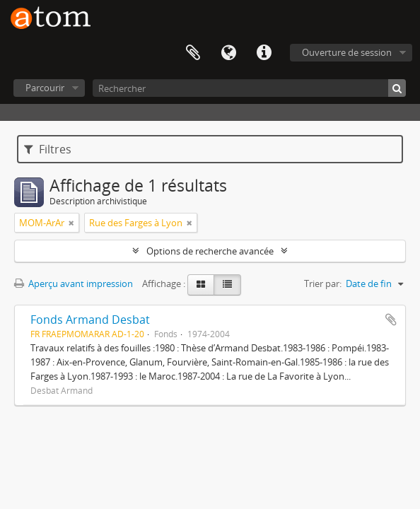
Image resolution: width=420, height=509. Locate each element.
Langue (228, 53)
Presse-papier (193, 53)
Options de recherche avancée (210, 251)
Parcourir (45, 88)
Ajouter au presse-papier (391, 320)
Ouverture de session (347, 52)
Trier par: (323, 283)
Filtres (48, 149)
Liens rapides (264, 53)
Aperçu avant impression (74, 283)
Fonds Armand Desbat (90, 320)
